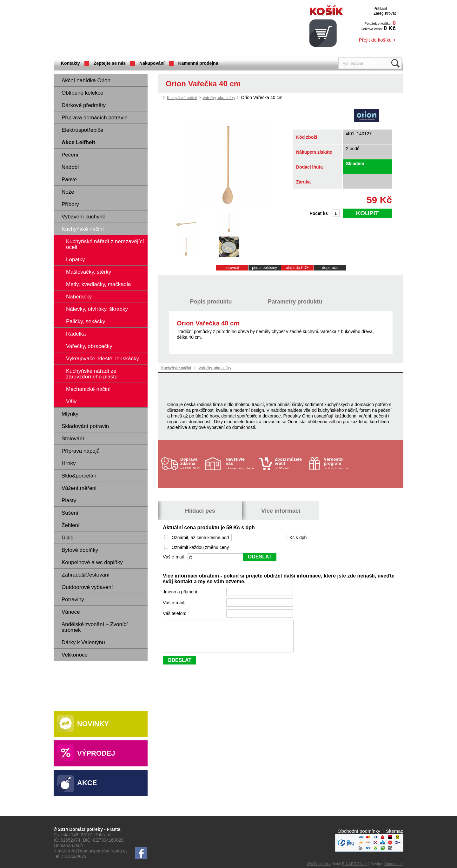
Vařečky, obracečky (219, 98)
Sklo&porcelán (79, 476)
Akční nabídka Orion (86, 80)
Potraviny (73, 600)
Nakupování (152, 63)
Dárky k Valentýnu (83, 642)
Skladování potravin (85, 426)
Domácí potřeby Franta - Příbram (117, 29)
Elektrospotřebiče (82, 130)
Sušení (70, 513)
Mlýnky (70, 414)
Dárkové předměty (84, 105)
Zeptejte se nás (110, 63)
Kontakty (70, 63)
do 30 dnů (290, 463)
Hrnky (69, 463)
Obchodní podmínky (359, 831)
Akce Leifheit (78, 142)
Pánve (69, 180)
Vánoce (71, 612)
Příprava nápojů (81, 451)
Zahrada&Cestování (86, 575)
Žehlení (71, 525)
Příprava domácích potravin (95, 118)
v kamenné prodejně (241, 463)
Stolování (73, 439)
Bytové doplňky (80, 550)
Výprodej (96, 753)
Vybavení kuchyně (83, 217)
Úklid (68, 538)
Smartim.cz (394, 864)
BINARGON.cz (355, 864)
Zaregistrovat (385, 13)
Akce (87, 783)
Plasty (69, 501)
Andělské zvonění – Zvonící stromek (95, 627)
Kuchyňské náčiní (83, 229)
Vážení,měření (79, 488)
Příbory (70, 204)
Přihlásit (380, 9)
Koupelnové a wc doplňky (92, 562)
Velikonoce (75, 655)
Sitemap (395, 831)
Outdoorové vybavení (87, 587)
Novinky (93, 724)
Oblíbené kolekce (82, 93)
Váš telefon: (175, 613)
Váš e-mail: (175, 603)
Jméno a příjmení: (181, 592)
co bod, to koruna (339, 463)
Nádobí (70, 167)
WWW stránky (319, 864)
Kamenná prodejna (198, 63)
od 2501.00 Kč (192, 463)
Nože (68, 192)
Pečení (70, 155)
